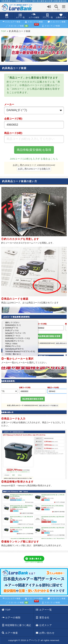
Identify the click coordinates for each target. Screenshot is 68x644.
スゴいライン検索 (57, 22)
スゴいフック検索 (47, 26)
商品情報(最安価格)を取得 (34, 150)
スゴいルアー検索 (11, 22)
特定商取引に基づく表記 (16, 625)
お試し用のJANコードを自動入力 (34, 169)
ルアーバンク (33, 640)
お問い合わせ (45, 633)
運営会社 (43, 617)
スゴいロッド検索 (17, 26)
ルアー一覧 (44, 610)
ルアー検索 (10, 633)
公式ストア (44, 625)
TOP (4, 31)
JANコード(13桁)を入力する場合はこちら (34, 159)
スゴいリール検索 (34, 22)
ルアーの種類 (11, 618)
